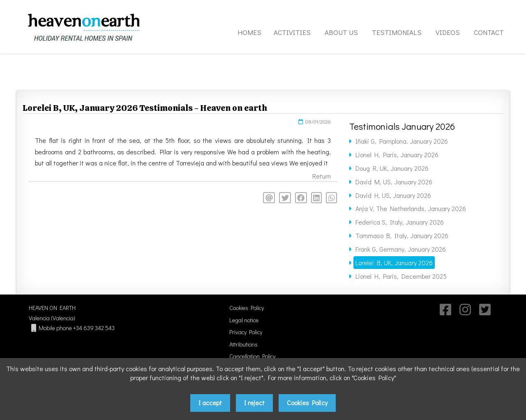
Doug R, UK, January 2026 (392, 168)
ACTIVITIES (292, 32)
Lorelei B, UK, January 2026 (394, 263)
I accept (210, 403)
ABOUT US (341, 32)
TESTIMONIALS (397, 32)
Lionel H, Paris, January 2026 (397, 155)
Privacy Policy (246, 332)
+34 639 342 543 (94, 328)
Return (322, 176)
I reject (254, 403)
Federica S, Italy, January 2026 (400, 222)
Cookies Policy (247, 308)
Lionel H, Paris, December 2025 (401, 276)
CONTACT (489, 32)
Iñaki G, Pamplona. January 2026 (402, 141)
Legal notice (244, 320)
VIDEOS (448, 32)
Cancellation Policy (252, 356)
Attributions (243, 344)
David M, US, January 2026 (394, 182)
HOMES (249, 32)
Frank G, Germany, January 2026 (401, 249)
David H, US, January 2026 (393, 195)
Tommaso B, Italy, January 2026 (402, 235)
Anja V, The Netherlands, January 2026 (411, 208)
